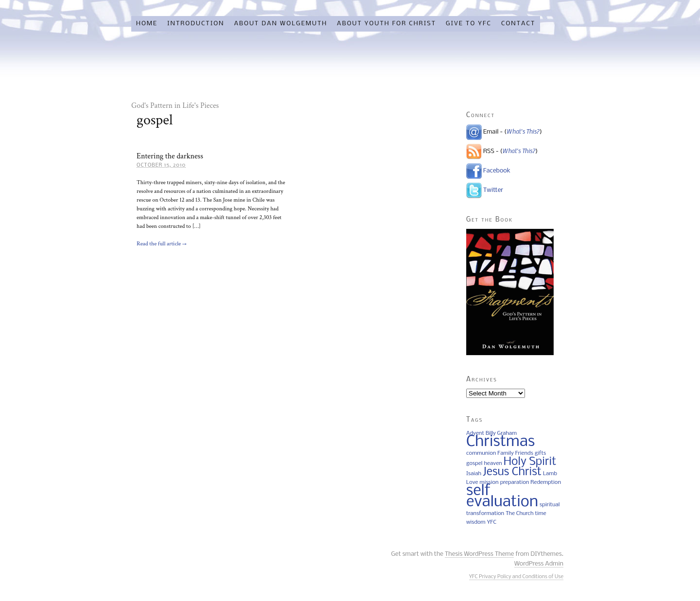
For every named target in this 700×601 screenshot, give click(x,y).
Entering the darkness (170, 156)
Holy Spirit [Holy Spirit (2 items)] (530, 462)
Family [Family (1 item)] (505, 453)
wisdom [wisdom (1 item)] (476, 522)
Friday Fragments (209, 66)
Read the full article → (162, 244)
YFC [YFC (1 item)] (492, 522)
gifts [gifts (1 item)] (540, 453)
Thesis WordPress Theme (479, 554)
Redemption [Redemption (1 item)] (546, 482)
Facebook (497, 171)
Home (147, 24)
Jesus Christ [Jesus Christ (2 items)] (512, 472)
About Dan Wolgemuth (280, 24)
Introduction (196, 24)
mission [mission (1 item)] (489, 482)
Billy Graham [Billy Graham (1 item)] (501, 433)
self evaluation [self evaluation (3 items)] (502, 497)
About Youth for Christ (386, 24)
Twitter (493, 190)
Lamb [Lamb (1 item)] (550, 474)
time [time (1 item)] (541, 514)
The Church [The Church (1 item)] (519, 514)
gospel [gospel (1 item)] (474, 464)
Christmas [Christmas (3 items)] (500, 442)
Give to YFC (469, 24)
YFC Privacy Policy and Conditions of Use (516, 577)
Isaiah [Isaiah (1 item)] (474, 474)
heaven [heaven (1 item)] (493, 464)
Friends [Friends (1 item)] (524, 453)
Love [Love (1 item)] (472, 482)
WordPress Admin (539, 564)
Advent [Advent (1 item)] (475, 433)
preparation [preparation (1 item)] (515, 482)
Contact (518, 24)
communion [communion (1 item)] (481, 453)
